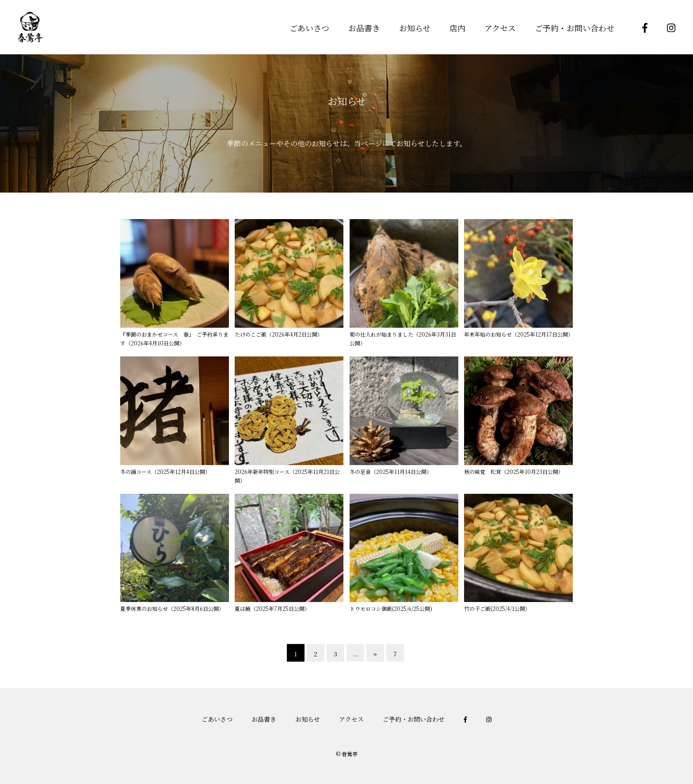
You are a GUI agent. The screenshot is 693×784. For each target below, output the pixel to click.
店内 (457, 28)
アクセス (500, 28)
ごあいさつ (309, 28)
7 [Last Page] (395, 654)
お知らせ (415, 28)
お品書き (364, 28)
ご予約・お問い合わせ (575, 28)
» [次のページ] (375, 654)
